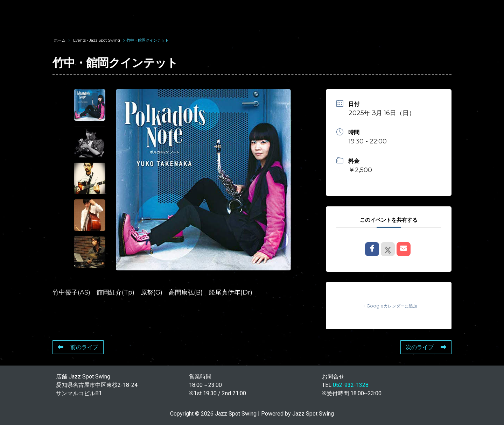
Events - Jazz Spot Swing (97, 40)
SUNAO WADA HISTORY (183, 13)
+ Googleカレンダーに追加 (389, 306)
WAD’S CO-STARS (260, 13)
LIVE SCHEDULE (326, 13)
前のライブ (78, 347)
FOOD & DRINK (387, 13)
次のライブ (426, 347)
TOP (124, 13)
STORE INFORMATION (456, 13)
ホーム (60, 40)
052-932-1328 (351, 385)
